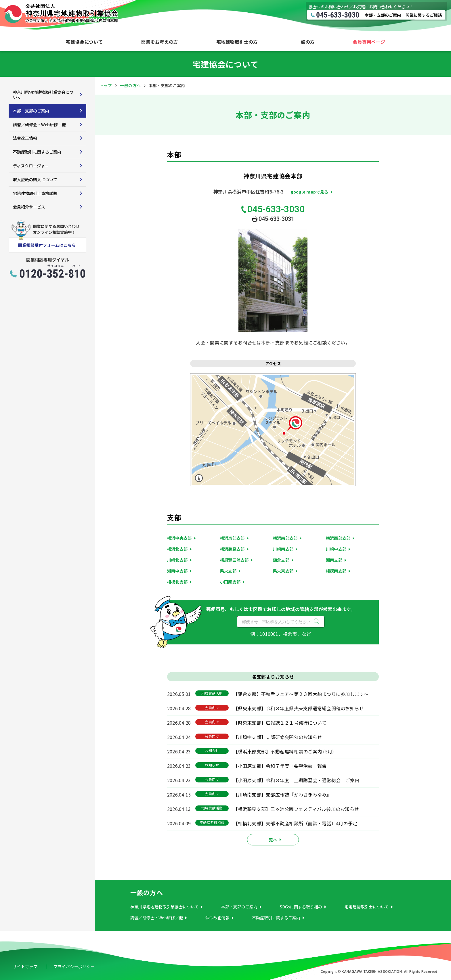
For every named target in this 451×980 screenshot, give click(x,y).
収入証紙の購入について (35, 179)
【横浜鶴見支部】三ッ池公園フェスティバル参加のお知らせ (296, 809)
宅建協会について (84, 42)
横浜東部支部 (232, 538)
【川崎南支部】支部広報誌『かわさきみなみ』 (282, 795)
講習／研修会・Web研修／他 (39, 125)
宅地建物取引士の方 (237, 42)
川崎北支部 (177, 560)
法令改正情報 (25, 138)
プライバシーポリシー (74, 966)
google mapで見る (309, 192)
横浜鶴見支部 (232, 549)
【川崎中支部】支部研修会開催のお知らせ (278, 737)
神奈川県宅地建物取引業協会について (43, 94)
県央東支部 (283, 571)
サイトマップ (25, 966)
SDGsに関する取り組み (301, 907)
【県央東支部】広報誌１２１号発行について (280, 723)
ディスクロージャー (31, 166)
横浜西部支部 (338, 538)
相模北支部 (177, 582)
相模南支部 (336, 571)
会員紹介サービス (29, 207)
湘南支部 (334, 560)
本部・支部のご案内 (383, 15)
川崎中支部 (336, 549)
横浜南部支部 (285, 538)
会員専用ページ (369, 42)
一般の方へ (130, 85)
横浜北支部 (177, 549)
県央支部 (228, 571)
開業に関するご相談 (424, 15)
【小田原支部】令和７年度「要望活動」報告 (280, 766)
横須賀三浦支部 (234, 560)
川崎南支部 (283, 549)
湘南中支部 (177, 571)
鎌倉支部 (281, 560)
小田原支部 (230, 582)
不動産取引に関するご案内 (37, 152)
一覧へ (271, 840)
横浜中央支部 (179, 538)
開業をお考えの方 (160, 42)
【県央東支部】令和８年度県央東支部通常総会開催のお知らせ (299, 708)
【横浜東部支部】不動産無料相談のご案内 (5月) (284, 751)
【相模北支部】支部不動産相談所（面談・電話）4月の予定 (295, 823)
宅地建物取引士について (367, 907)
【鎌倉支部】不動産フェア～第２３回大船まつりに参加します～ (301, 694)
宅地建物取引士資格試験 (35, 193)
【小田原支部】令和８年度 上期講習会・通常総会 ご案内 (296, 780)
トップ (106, 85)
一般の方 (305, 42)
